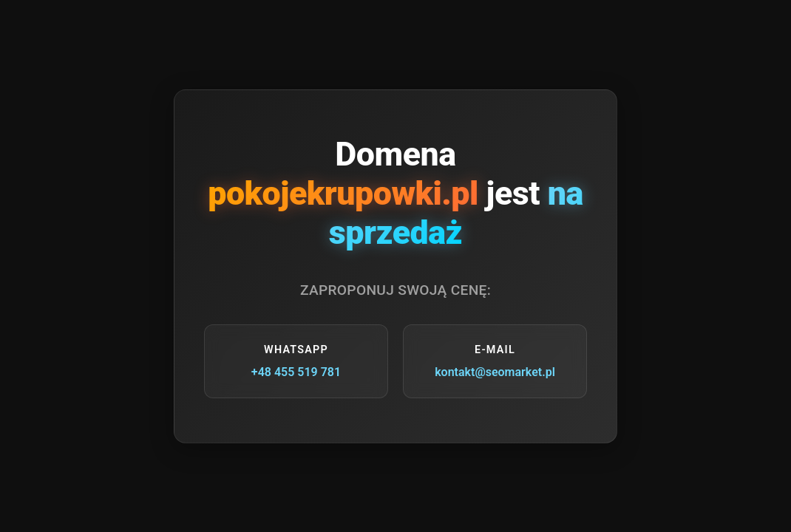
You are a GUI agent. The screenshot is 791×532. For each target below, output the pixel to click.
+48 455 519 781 (296, 372)
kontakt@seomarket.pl (495, 372)
